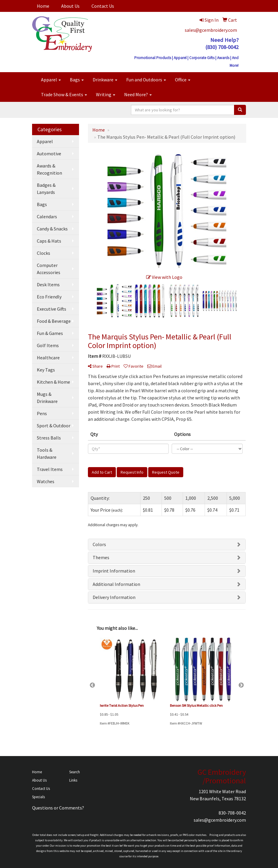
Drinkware (105, 80)
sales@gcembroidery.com (211, 30)
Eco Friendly (49, 297)
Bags (77, 80)
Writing (106, 94)
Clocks (44, 253)
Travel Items (50, 469)
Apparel (51, 80)
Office (183, 80)
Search (75, 772)
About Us (70, 6)
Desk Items (48, 284)
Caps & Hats (49, 241)
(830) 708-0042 (222, 47)
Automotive (49, 154)
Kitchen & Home (53, 382)
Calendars (47, 216)
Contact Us (103, 6)
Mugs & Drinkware (47, 398)
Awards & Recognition (49, 169)
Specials (38, 797)
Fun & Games (50, 333)
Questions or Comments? (58, 808)
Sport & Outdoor (54, 426)
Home (43, 6)
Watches (46, 481)
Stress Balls (49, 438)
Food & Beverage (54, 321)
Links (73, 780)
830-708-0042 (232, 813)
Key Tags (46, 370)
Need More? (138, 94)
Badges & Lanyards (46, 189)
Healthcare (48, 358)
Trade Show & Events (64, 94)
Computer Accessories (49, 269)
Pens (42, 413)
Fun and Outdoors (146, 80)
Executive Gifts (52, 309)
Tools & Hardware (47, 453)
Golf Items (48, 345)
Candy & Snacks (52, 229)
